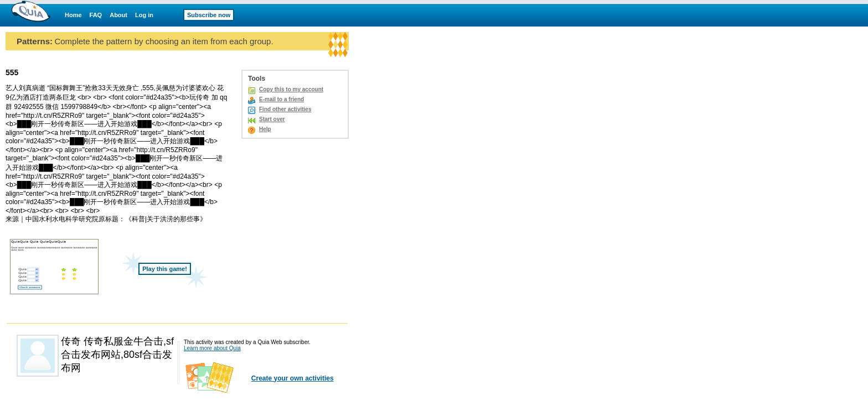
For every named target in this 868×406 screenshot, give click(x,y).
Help (265, 129)
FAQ (96, 15)
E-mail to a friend (281, 99)
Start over (272, 119)
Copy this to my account (291, 89)
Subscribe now (209, 15)
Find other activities (285, 109)
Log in (144, 15)
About (118, 15)
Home (73, 15)
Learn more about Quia (212, 348)
